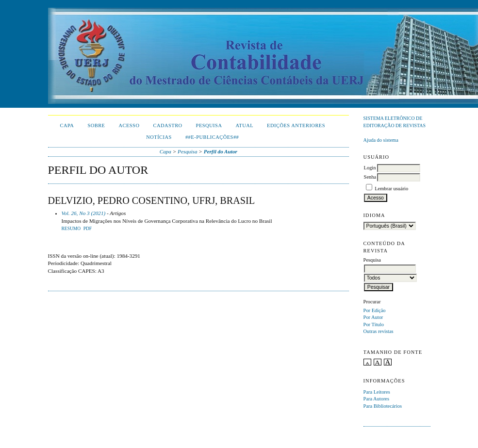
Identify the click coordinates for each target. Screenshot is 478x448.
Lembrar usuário (391, 189)
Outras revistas (379, 331)
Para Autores (376, 399)
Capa (67, 125)
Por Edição (375, 310)
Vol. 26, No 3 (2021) (84, 213)
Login (370, 168)
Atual (244, 125)
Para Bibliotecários (383, 406)
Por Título (374, 324)
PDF (88, 229)
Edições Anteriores (296, 125)
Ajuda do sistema (381, 140)
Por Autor (373, 317)
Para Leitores (377, 392)
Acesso (129, 125)
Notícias (159, 137)
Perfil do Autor (221, 151)
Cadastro (167, 125)
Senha (370, 177)
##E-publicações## (212, 137)
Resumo (71, 229)
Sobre (96, 125)
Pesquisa (209, 125)
